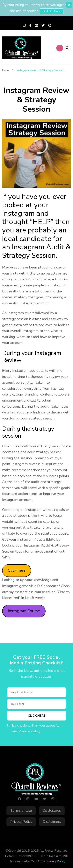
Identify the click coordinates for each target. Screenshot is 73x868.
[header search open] (67, 48)
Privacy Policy (21, 822)
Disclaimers (52, 822)
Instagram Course (24, 611)
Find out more (52, 11)
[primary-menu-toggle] (60, 48)
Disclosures (52, 811)
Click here (17, 570)
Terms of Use (21, 811)
